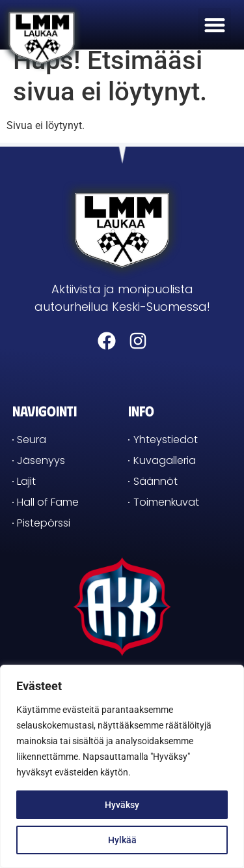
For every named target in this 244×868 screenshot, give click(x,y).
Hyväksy (122, 805)
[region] (122, 766)
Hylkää (122, 840)
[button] (214, 24)
